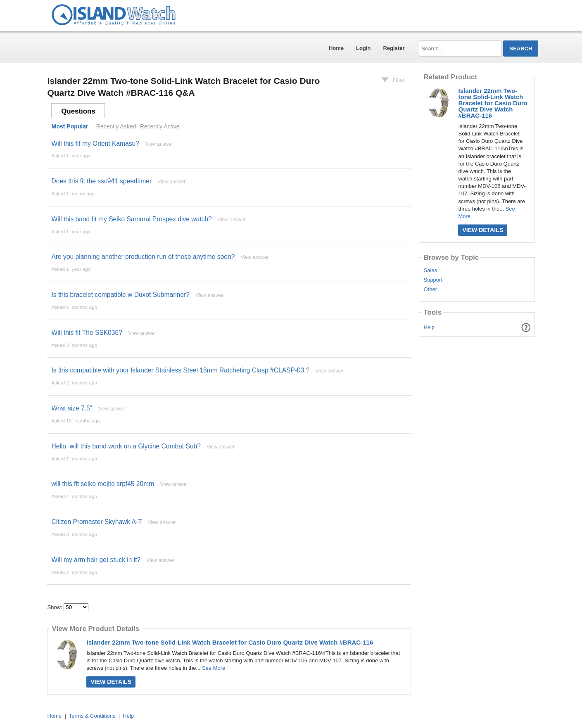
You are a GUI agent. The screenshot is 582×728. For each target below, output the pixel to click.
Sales (430, 270)
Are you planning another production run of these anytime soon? (143, 257)
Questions (78, 111)
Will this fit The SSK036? (87, 333)
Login (363, 48)
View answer (159, 144)
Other (430, 289)
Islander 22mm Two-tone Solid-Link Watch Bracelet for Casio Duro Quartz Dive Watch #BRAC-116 (230, 642)
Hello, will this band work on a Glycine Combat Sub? (126, 446)
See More (214, 668)
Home (336, 48)
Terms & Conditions (92, 716)
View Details (111, 682)
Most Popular (70, 126)
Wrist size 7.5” (72, 408)
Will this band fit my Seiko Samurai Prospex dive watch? (131, 219)
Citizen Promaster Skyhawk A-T (96, 522)
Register (394, 48)
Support (433, 280)
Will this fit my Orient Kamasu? (95, 143)
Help (429, 327)
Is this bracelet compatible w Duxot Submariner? (120, 295)
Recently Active (160, 126)
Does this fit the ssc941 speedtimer (101, 181)
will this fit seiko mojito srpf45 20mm (103, 484)
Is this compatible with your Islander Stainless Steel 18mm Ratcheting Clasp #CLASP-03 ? (180, 370)
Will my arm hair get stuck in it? (96, 560)
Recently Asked (116, 126)
